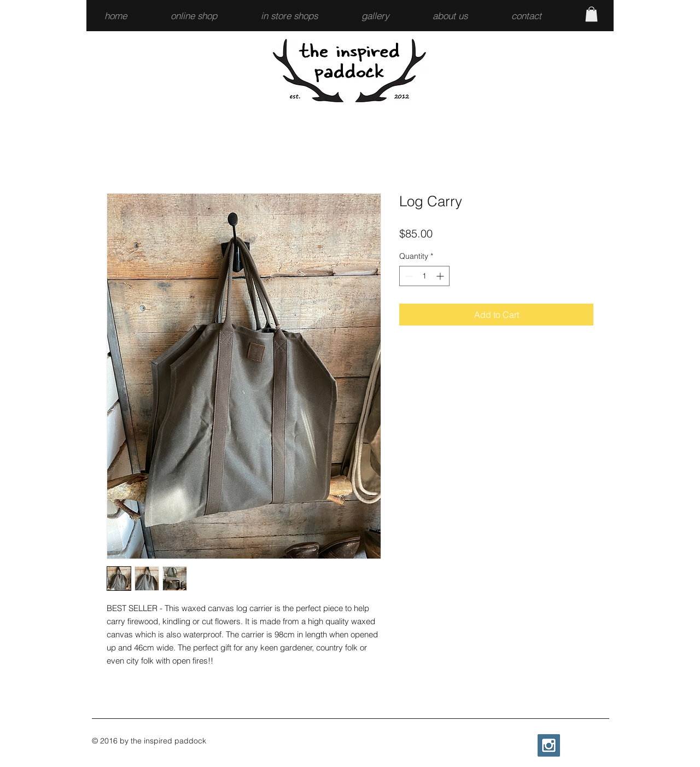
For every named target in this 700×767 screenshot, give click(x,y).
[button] (208, 16)
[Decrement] (408, 276)
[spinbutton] (424, 276)
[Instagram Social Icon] (549, 745)
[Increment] (441, 276)
